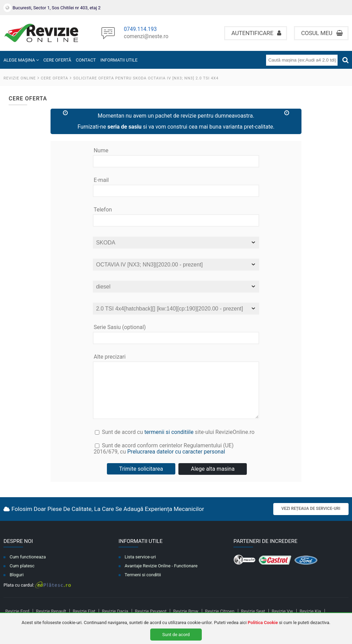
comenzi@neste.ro (146, 37)
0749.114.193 (140, 30)
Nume (101, 151)
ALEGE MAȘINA (21, 60)
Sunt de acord (176, 635)
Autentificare (256, 33)
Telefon (103, 210)
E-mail (101, 180)
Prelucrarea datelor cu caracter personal (176, 462)
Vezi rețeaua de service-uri (311, 519)
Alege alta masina (213, 479)
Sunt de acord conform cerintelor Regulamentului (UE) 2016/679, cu (176, 461)
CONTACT (86, 60)
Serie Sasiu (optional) (120, 327)
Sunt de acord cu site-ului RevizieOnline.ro (175, 443)
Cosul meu (322, 33)
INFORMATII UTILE (119, 60)
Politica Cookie (263, 623)
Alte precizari (109, 357)
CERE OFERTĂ (57, 60)
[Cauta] (345, 60)
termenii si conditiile (169, 442)
